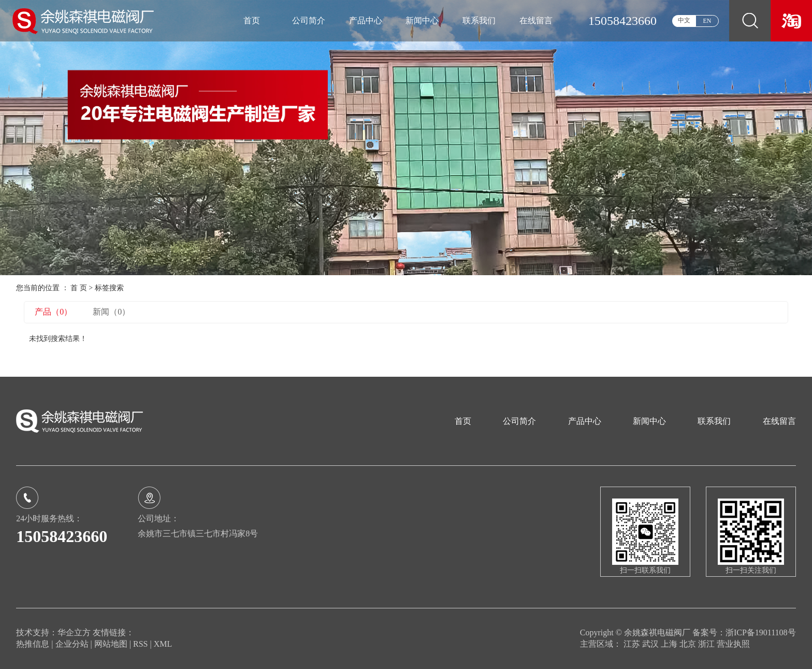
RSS (140, 644)
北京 (689, 644)
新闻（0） (111, 312)
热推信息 (33, 644)
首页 (252, 20)
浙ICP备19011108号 (761, 632)
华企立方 (74, 632)
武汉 (651, 644)
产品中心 (366, 20)
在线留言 (536, 20)
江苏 (633, 644)
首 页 (79, 288)
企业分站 (72, 644)
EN (707, 21)
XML (163, 644)
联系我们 (479, 20)
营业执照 (733, 644)
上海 (670, 644)
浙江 (707, 644)
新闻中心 (422, 20)
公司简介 (309, 20)
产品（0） (53, 312)
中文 (684, 20)
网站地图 (112, 644)
